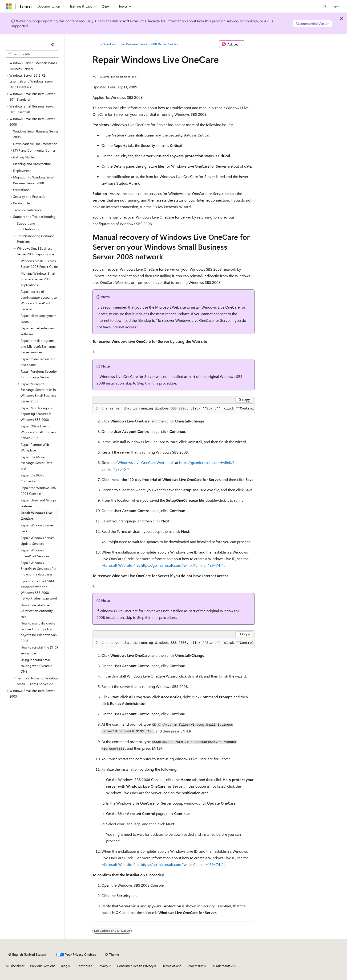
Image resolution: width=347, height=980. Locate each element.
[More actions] (250, 44)
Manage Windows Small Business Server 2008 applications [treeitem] (38, 279)
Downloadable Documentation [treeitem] (35, 144)
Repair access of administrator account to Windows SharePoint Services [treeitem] (39, 300)
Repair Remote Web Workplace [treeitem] (35, 447)
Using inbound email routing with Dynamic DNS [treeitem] (36, 666)
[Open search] (325, 6)
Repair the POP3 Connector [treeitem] (33, 478)
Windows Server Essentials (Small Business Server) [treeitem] (33, 66)
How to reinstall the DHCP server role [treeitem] (40, 650)
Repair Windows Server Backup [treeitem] (37, 528)
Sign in (336, 6)
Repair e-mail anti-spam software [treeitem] (38, 331)
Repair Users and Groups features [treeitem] (39, 503)
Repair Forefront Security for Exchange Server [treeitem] (39, 374)
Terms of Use (172, 966)
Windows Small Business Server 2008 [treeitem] (36, 134)
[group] (173, 409)
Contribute (84, 966)
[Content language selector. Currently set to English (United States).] (27, 955)
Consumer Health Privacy (135, 966)
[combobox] (32, 54)
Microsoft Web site (117, 565)
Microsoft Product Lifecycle (136, 21)
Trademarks (195, 966)
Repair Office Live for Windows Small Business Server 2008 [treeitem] (38, 432)
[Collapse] (53, 44)
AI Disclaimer (15, 966)
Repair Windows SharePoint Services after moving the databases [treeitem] (39, 568)
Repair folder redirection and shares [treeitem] (38, 362)
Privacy (103, 966)
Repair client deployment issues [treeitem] (39, 318)
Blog (64, 966)
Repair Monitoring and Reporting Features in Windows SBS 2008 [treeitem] (37, 414)
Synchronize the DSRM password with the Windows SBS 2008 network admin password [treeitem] (39, 590)
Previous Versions (43, 966)
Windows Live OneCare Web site (144, 462)
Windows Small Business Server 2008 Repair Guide (140, 44)
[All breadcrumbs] (97, 44)
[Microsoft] (9, 6)
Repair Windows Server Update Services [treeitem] (37, 541)
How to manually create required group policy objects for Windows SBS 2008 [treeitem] (39, 632)
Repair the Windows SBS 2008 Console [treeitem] (38, 491)
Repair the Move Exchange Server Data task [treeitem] (36, 463)
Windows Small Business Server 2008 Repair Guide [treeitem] (39, 264)
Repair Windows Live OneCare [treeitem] (36, 516)
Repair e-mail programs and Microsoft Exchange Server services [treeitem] (38, 346)
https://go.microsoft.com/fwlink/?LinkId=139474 (180, 565)
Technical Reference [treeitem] (27, 210)
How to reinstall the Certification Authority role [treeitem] (37, 611)
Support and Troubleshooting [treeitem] (29, 226)
